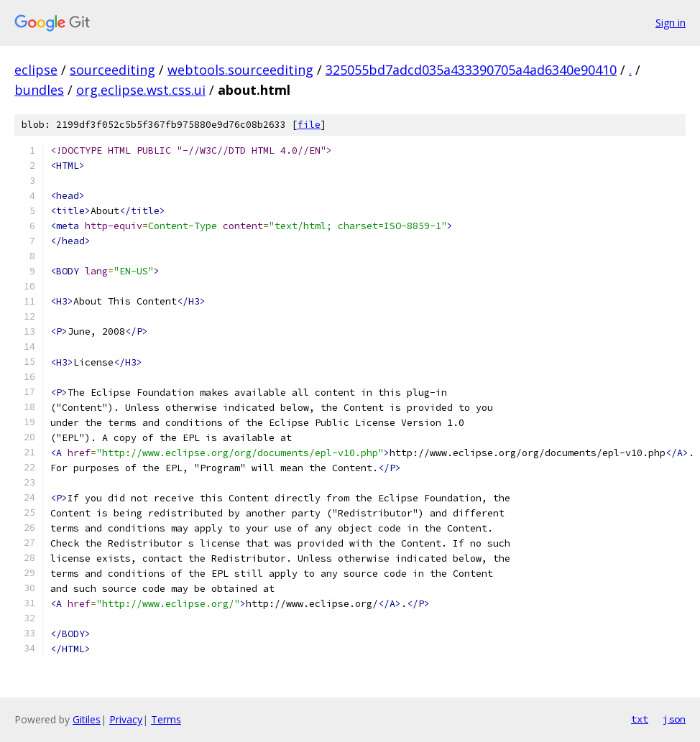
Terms (166, 719)
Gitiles (87, 719)
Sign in (671, 23)
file (309, 125)
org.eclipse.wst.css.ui (141, 90)
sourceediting (112, 70)
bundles (39, 90)
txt (640, 719)
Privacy (126, 719)
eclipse (36, 70)
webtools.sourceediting (240, 70)
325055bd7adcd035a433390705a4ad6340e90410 (471, 70)
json (674, 719)
